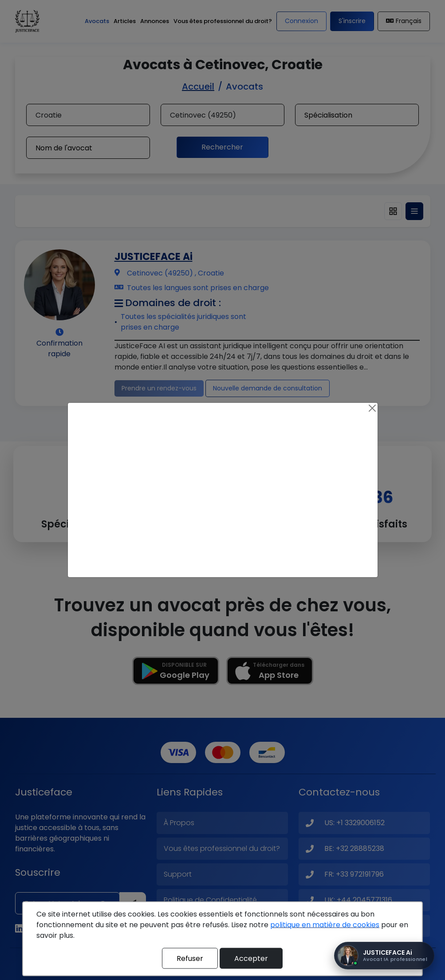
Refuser (190, 958)
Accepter (251, 958)
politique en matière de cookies (325, 925)
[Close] (372, 408)
